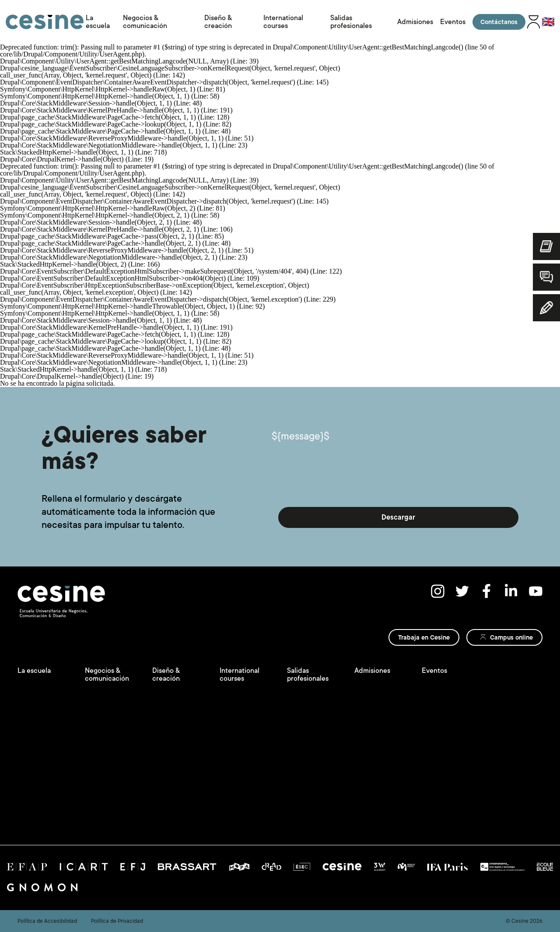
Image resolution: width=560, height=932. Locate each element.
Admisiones (415, 22)
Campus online (511, 637)
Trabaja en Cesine (424, 637)
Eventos (453, 22)
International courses (283, 22)
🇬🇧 (548, 22)
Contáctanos (499, 22)
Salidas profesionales (351, 22)
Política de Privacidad (117, 921)
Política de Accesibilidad (47, 921)
